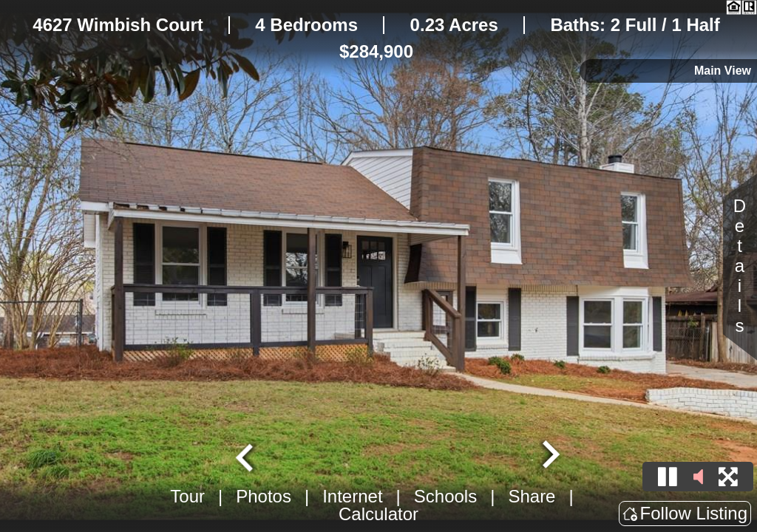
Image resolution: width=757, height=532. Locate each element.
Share (532, 496)
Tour (187, 496)
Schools (445, 496)
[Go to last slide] (246, 456)
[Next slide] (549, 456)
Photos (264, 496)
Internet (352, 496)
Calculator (378, 514)
